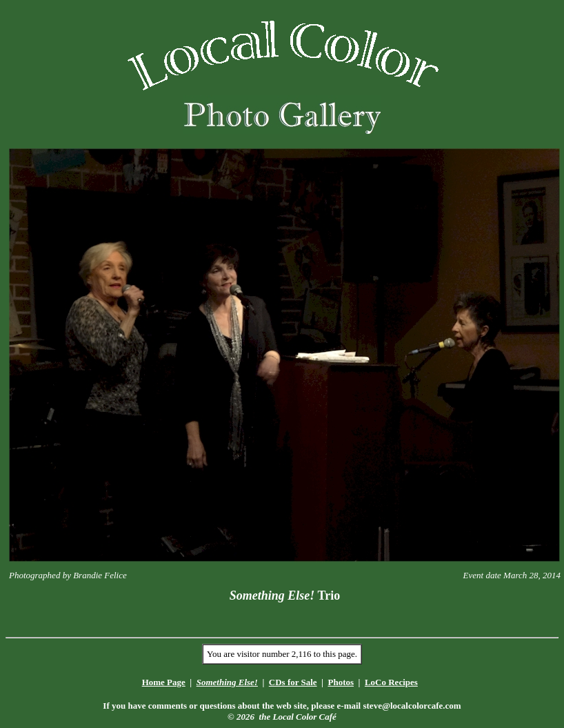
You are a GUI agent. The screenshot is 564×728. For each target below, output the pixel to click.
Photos (341, 682)
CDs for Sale (293, 682)
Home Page (164, 682)
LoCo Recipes (391, 682)
